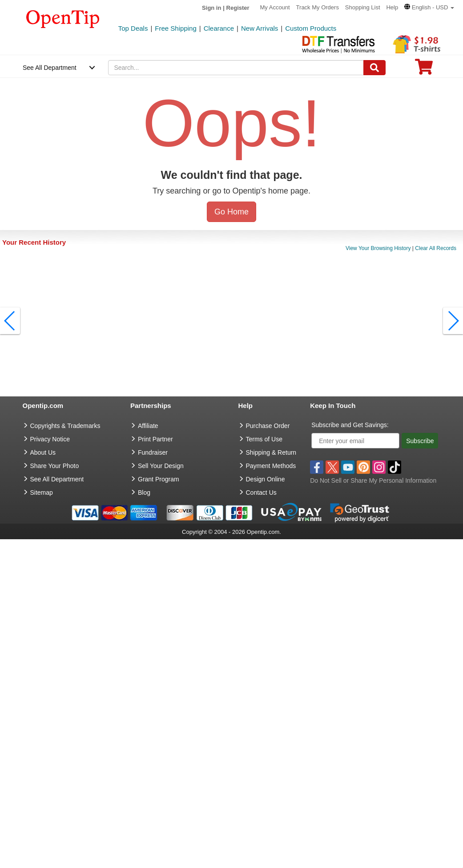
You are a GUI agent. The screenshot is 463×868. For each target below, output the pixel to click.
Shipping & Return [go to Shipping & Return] (271, 452)
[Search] (374, 68)
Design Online (266, 479)
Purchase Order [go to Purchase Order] (268, 426)
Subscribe (420, 441)
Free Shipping (175, 28)
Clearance (219, 28)
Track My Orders (318, 7)
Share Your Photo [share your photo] (55, 466)
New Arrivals (260, 28)
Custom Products (311, 28)
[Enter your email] (355, 441)
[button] (429, 7)
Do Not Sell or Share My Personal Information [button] (373, 480)
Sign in (211, 8)
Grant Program (159, 479)
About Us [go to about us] (43, 452)
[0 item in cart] (424, 70)
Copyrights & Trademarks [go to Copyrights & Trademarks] (65, 426)
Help (392, 7)
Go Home (231, 212)
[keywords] (236, 68)
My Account (275, 7)
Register (238, 8)
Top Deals (133, 28)
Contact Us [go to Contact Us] (261, 493)
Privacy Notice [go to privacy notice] (50, 439)
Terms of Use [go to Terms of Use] (264, 439)
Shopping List (363, 7)
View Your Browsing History (378, 248)
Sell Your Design (161, 466)
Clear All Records (436, 248)
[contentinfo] (63, 18)
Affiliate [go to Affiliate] (148, 426)
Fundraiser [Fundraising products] (153, 452)
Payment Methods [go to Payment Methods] (271, 466)
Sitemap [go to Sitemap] (42, 493)
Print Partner (155, 439)
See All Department (50, 68)
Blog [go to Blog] (144, 493)
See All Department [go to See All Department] (57, 479)
